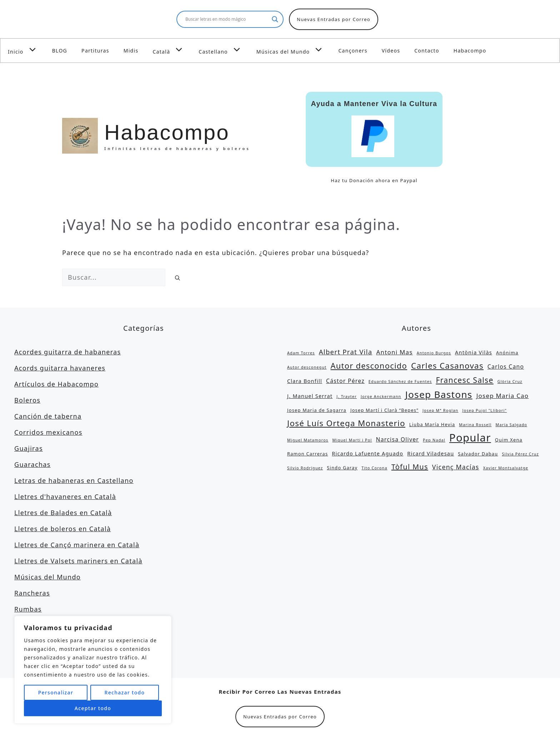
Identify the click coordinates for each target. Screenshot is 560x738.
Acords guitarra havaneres (60, 368)
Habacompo (470, 51)
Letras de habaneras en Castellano (74, 480)
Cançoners (353, 51)
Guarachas (32, 464)
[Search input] (227, 19)
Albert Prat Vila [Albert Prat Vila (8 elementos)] (346, 352)
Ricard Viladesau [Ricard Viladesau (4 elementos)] (431, 453)
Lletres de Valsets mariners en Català (78, 561)
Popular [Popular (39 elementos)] (470, 438)
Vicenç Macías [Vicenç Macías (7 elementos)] (456, 467)
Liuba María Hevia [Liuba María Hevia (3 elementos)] (432, 424)
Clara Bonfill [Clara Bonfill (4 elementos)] (305, 381)
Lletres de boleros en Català (62, 529)
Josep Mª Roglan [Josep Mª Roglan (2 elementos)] (440, 410)
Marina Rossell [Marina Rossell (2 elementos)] (475, 425)
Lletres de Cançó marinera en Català (77, 545)
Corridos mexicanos (48, 432)
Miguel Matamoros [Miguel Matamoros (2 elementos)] (308, 440)
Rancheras (32, 593)
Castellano (224, 50)
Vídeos (391, 51)
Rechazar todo (124, 692)
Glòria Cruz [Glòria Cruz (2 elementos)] (510, 382)
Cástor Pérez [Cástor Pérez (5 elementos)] (345, 381)
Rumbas (28, 609)
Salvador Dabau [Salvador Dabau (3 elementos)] (478, 454)
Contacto (427, 51)
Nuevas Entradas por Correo (334, 19)
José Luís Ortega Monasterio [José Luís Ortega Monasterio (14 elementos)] (346, 423)
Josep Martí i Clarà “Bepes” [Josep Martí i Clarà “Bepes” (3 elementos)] (384, 410)
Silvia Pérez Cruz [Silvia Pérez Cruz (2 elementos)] (520, 454)
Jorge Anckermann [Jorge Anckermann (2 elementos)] (381, 397)
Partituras (95, 51)
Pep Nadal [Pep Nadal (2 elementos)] (434, 440)
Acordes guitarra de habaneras (67, 352)
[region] (93, 670)
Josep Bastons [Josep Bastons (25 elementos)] (439, 394)
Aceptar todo (93, 708)
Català (172, 50)
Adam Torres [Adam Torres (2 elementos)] (301, 353)
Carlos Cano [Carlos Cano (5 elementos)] (506, 366)
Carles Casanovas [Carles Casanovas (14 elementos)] (447, 366)
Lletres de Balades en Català (63, 513)
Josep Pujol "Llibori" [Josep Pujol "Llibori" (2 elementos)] (484, 410)
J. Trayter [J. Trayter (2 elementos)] (347, 397)
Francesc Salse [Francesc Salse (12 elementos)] (464, 380)
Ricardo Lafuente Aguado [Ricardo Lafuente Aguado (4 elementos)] (367, 453)
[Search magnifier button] (275, 19)
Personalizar (56, 692)
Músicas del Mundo (294, 50)
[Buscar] (177, 278)
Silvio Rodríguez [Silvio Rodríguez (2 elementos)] (305, 468)
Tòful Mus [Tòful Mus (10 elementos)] (410, 467)
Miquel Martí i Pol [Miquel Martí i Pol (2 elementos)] (352, 440)
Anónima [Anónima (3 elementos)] (507, 353)
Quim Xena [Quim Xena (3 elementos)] (509, 440)
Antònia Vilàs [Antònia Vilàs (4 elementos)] (474, 352)
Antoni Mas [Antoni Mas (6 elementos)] (394, 352)
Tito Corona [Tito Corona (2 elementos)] (374, 468)
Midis (131, 51)
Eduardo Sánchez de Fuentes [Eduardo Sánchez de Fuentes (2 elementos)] (400, 382)
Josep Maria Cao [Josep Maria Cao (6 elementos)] (503, 396)
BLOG (60, 51)
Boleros (27, 400)
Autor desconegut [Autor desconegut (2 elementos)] (307, 367)
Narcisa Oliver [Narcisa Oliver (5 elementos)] (398, 439)
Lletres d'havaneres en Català (65, 497)
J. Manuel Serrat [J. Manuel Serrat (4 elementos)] (310, 396)
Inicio (26, 50)
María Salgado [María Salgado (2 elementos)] (511, 425)
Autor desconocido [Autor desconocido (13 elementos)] (369, 366)
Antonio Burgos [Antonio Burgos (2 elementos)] (434, 353)
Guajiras (29, 448)
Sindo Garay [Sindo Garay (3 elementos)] (342, 468)
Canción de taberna (48, 416)
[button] (34, 50)
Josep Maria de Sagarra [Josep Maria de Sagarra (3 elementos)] (317, 410)
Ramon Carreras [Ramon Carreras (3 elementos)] (307, 454)
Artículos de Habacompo (56, 384)
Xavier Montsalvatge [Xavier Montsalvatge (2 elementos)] (506, 468)
